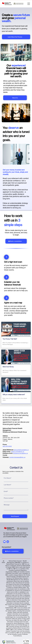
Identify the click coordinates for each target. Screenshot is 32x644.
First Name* (8, 478)
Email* (6, 491)
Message (7, 505)
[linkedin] (8, 542)
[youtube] (4, 542)
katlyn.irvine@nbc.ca (18, 452)
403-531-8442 (7, 446)
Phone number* (9, 498)
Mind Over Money (8, 367)
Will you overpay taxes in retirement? (14, 395)
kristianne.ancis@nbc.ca (20, 453)
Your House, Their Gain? (10, 339)
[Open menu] (29, 4)
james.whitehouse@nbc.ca (21, 450)
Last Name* (7, 485)
